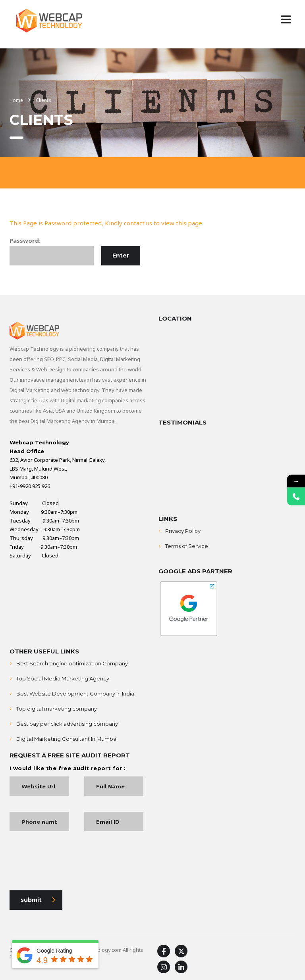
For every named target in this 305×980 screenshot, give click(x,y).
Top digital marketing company (57, 709)
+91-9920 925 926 (30, 486)
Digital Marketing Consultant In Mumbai (67, 739)
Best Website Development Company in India (75, 694)
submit (38, 900)
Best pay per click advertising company (67, 724)
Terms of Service (187, 546)
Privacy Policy (183, 531)
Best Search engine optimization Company (72, 663)
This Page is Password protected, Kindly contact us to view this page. (106, 223)
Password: (52, 251)
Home (16, 100)
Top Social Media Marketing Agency (63, 678)
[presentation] (70, 863)
